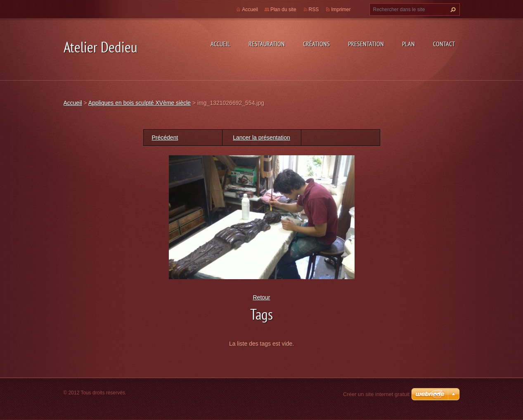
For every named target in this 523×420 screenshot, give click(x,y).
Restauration (267, 44)
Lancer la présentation (261, 138)
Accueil (220, 44)
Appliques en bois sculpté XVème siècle (140, 103)
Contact (444, 44)
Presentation (366, 44)
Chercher (452, 9)
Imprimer (341, 9)
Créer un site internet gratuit (376, 394)
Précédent (165, 138)
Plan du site (283, 9)
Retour (261, 297)
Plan (408, 44)
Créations (316, 44)
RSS (314, 9)
